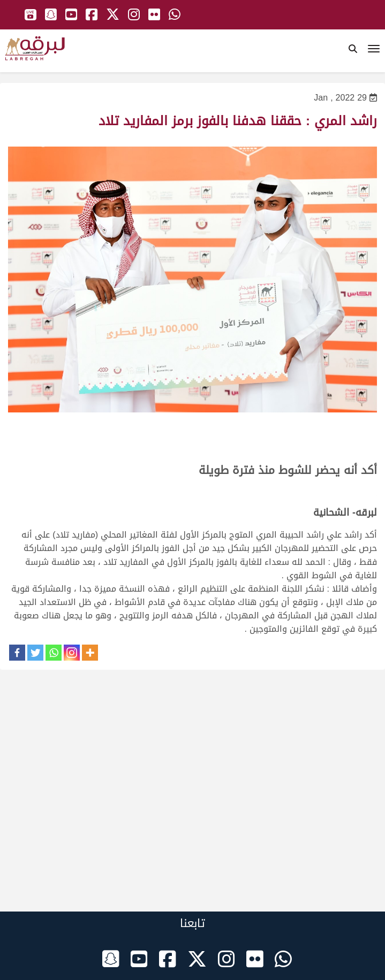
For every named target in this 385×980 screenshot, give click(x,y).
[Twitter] (35, 653)
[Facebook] (17, 653)
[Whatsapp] (54, 653)
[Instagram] (72, 653)
